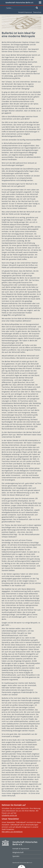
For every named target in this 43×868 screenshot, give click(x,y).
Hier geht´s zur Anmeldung (12, 832)
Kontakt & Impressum (25, 12)
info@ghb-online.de (9, 815)
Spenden (16, 856)
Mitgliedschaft (18, 852)
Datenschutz (37, 12)
